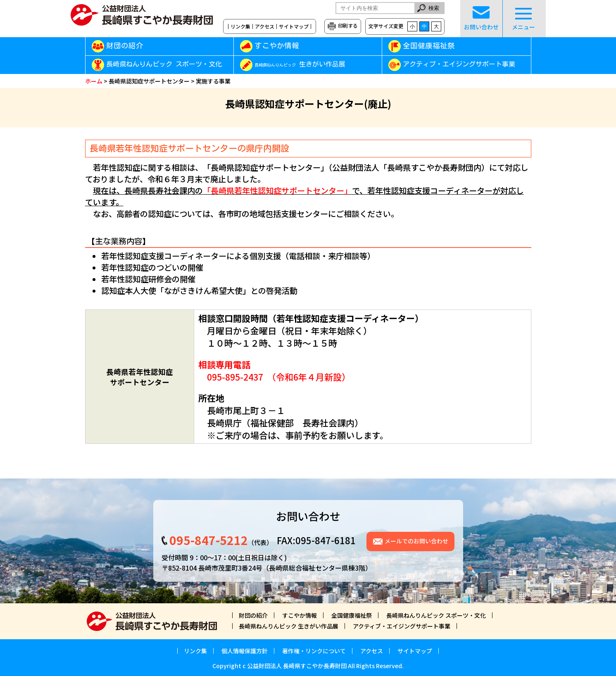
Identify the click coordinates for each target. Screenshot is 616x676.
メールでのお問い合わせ (416, 541)
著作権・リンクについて (314, 651)
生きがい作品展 (300, 64)
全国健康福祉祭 (429, 46)
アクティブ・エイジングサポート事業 (459, 64)
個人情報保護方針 (245, 651)
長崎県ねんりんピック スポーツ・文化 (164, 64)
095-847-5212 (209, 540)
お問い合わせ (481, 19)
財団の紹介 (125, 46)
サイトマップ (294, 26)
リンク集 (240, 26)
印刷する (348, 25)
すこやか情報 (289, 46)
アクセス (265, 26)
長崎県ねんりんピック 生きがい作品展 (289, 626)
